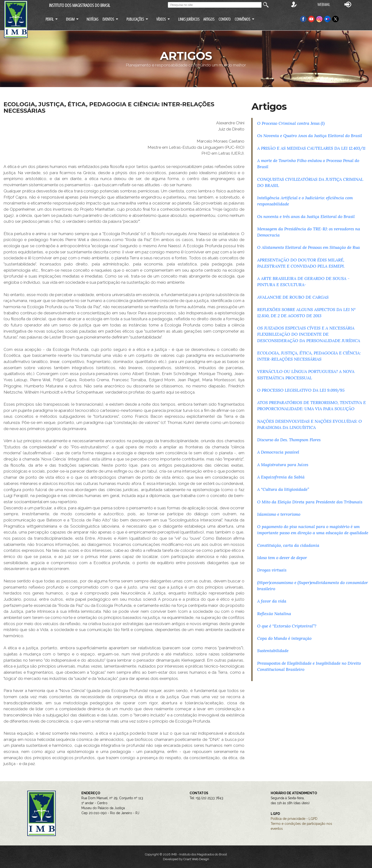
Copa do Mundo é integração (284, 638)
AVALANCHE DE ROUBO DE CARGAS (293, 297)
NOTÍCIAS (93, 19)
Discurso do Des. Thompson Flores (289, 440)
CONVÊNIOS (242, 19)
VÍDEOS (161, 19)
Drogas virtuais (272, 570)
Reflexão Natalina (274, 614)
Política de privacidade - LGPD (294, 819)
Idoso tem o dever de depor (282, 558)
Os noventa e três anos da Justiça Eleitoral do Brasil (306, 216)
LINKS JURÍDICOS (189, 19)
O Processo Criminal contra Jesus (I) (291, 123)
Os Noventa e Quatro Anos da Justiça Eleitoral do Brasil (310, 136)
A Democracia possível (278, 452)
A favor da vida (272, 601)
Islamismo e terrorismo (279, 514)
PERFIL (50, 19)
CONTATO (225, 19)
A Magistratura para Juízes (283, 465)
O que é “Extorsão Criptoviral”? (287, 626)
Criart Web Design (196, 859)
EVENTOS (108, 19)
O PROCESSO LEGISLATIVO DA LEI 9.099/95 (301, 390)
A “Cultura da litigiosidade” (283, 489)
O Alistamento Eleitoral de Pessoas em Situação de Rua (309, 247)
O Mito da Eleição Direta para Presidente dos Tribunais (310, 502)
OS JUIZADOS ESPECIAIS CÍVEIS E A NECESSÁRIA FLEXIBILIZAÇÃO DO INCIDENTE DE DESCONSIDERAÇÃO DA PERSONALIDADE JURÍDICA (309, 334)
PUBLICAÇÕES (135, 19)
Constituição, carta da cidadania (288, 545)
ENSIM (70, 19)
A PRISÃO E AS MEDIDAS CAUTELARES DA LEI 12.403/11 (311, 148)
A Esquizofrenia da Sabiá (281, 477)
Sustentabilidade (273, 651)
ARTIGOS (209, 19)
